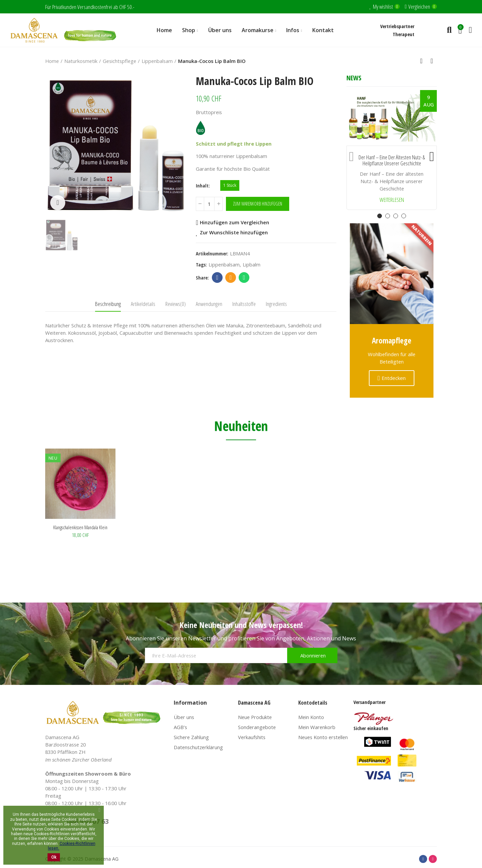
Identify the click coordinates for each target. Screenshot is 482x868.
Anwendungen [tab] (209, 304)
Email (231, 278)
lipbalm (252, 264)
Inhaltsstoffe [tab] (244, 304)
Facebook (217, 278)
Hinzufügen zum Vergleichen (234, 223)
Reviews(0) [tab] (176, 304)
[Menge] (209, 204)
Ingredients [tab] (276, 304)
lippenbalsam (224, 264)
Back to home (423, 61)
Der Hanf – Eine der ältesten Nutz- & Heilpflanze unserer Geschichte (392, 161)
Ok (54, 857)
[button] (351, 155)
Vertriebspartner (397, 26)
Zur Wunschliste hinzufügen (234, 233)
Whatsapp (244, 278)
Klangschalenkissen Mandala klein (80, 527)
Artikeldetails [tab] (143, 304)
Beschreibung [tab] (108, 304)
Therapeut (404, 34)
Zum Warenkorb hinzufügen (258, 204)
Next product (432, 61)
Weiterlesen (392, 200)
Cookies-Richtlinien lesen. (72, 846)
